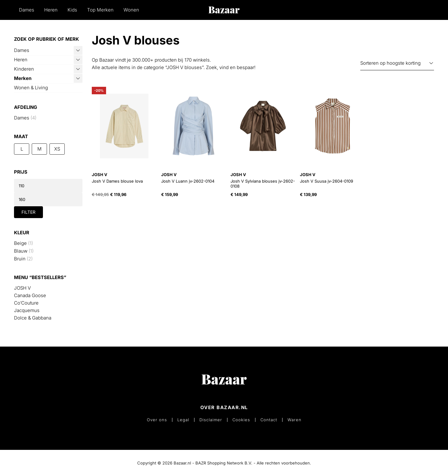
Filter (28, 212)
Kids (72, 10)
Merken (23, 78)
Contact (269, 420)
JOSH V (22, 288)
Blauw (21, 251)
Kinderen (24, 69)
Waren (294, 420)
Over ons (157, 420)
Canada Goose (30, 295)
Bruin (20, 259)
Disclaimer (211, 420)
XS (57, 149)
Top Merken (100, 10)
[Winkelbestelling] (397, 63)
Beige (20, 243)
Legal (183, 420)
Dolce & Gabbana (33, 318)
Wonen (131, 10)
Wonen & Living (31, 88)
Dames (27, 10)
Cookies (241, 420)
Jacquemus (27, 310)
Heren (51, 10)
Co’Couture (26, 303)
